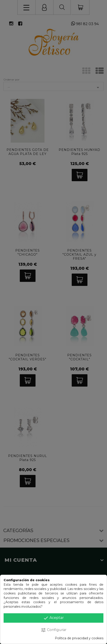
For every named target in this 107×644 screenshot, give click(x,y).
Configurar (54, 630)
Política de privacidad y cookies (79, 638)
